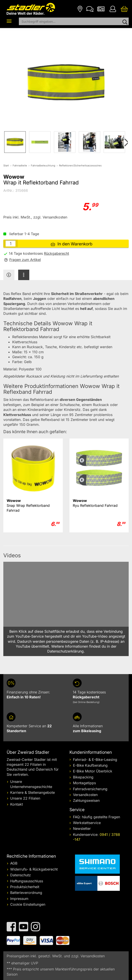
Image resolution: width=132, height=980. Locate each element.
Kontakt (17, 804)
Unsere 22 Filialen (25, 798)
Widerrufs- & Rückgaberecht (34, 869)
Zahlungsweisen (86, 800)
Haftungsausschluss (27, 881)
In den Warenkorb (72, 244)
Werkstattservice (87, 823)
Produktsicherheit (25, 887)
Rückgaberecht (56, 253)
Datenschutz (21, 875)
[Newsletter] (101, 9)
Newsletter (82, 828)
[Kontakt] (90, 9)
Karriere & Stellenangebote (33, 792)
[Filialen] (80, 9)
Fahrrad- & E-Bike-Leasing (95, 760)
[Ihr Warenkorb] (124, 9)
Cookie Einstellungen (28, 904)
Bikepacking (83, 777)
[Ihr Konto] (113, 9)
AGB (14, 863)
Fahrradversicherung (90, 789)
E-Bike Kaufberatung (90, 765)
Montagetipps (84, 783)
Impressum (19, 899)
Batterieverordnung (26, 893)
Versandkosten (85, 795)
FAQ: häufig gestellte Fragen (97, 817)
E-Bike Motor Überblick (93, 771)
